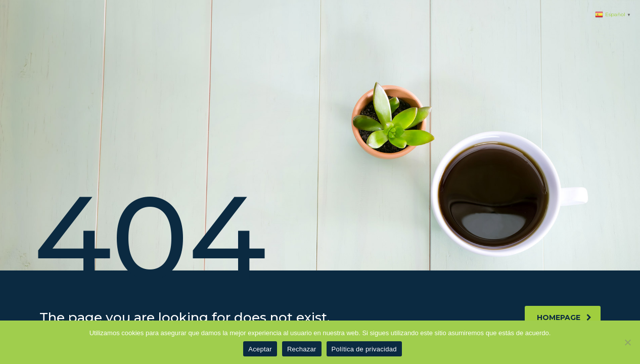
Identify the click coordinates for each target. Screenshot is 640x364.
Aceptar (260, 349)
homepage (564, 317)
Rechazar (302, 349)
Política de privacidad (364, 349)
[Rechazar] (627, 342)
